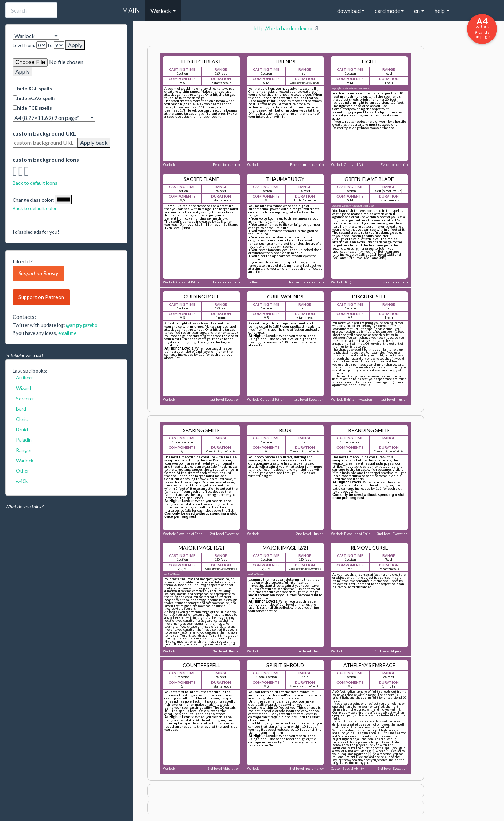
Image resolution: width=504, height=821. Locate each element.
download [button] (351, 11)
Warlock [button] (163, 11)
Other (22, 471)
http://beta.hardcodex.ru (283, 28)
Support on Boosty (38, 273)
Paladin (24, 440)
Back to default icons (35, 183)
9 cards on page (482, 28)
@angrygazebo (82, 325)
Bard (21, 409)
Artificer (25, 378)
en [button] (419, 11)
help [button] (442, 11)
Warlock (25, 461)
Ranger (24, 450)
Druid (22, 429)
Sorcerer (25, 398)
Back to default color (35, 208)
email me (67, 333)
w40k (22, 481)
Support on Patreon (41, 297)
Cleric (22, 419)
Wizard (24, 388)
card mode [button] (389, 11)
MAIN (131, 10)
